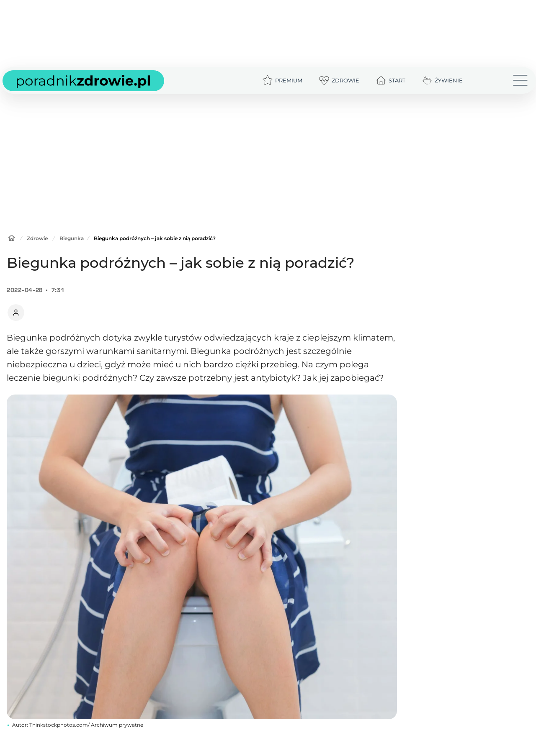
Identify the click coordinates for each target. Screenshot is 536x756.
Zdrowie (37, 238)
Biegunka (72, 238)
